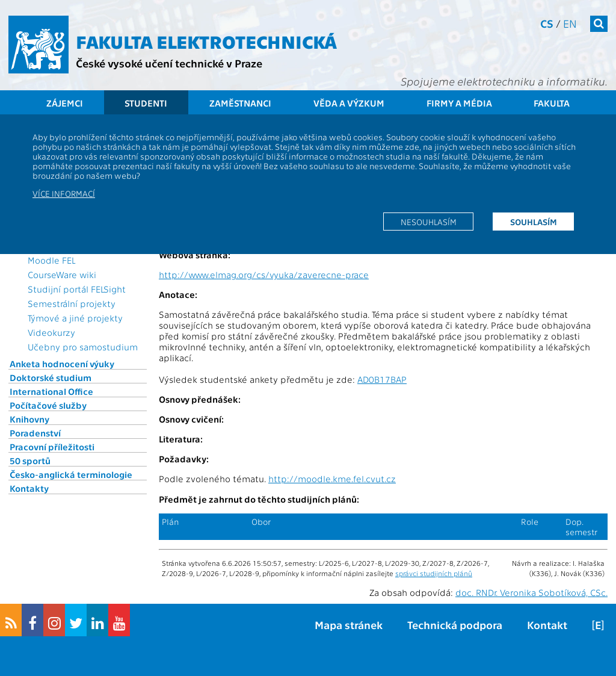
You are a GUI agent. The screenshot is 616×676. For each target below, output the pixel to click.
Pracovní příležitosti (52, 447)
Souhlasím (534, 222)
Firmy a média (459, 103)
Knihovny (29, 419)
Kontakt (547, 625)
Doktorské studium (51, 377)
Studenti (146, 103)
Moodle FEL (51, 260)
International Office (51, 391)
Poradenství (35, 433)
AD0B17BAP (382, 379)
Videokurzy (51, 332)
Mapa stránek (349, 625)
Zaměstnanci (240, 103)
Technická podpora (455, 625)
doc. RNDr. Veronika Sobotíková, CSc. (531, 592)
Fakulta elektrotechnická (206, 41)
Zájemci (65, 103)
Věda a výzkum (349, 103)
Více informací (64, 193)
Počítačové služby (48, 405)
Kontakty (29, 488)
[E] (598, 625)
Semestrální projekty (72, 303)
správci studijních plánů (434, 573)
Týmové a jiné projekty (75, 318)
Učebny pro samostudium (83, 347)
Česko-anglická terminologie (71, 474)
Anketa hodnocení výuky (62, 364)
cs (547, 23)
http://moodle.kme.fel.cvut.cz (332, 479)
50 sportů (30, 460)
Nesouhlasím (429, 222)
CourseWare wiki (62, 274)
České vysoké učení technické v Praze (169, 63)
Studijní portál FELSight (77, 289)
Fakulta (552, 103)
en (570, 23)
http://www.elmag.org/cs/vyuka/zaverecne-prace (264, 274)
